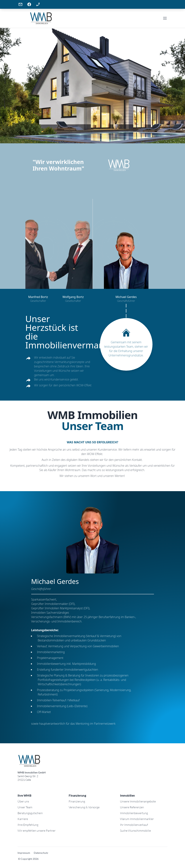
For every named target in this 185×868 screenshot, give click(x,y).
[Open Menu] (165, 18)
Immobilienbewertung (134, 813)
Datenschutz (41, 853)
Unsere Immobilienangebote (138, 801)
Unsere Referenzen (132, 807)
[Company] (55, 18)
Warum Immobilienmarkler (137, 819)
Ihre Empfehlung (28, 825)
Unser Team (25, 807)
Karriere (23, 819)
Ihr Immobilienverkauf (134, 825)
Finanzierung (77, 801)
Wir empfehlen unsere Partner (37, 831)
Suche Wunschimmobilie (135, 831)
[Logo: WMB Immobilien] (29, 761)
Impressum (24, 853)
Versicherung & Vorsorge (84, 807)
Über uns (23, 801)
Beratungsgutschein (30, 813)
